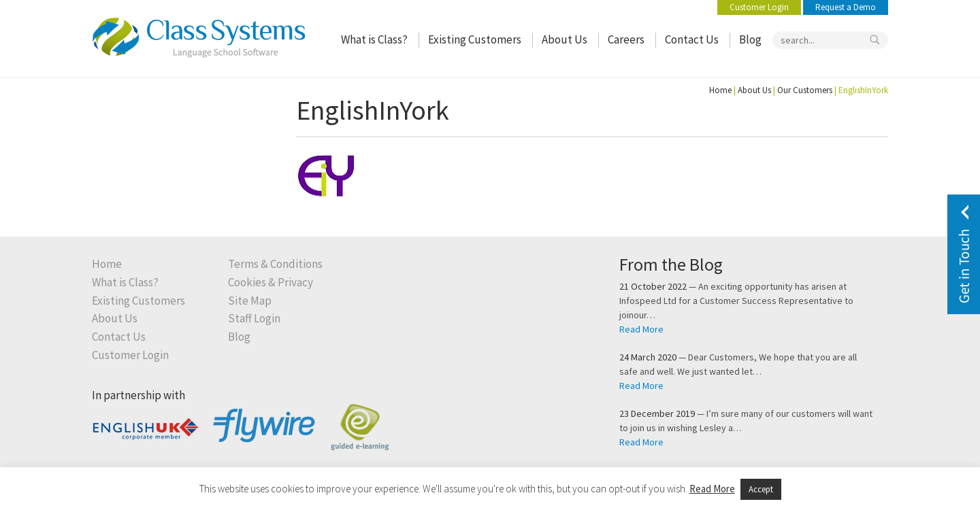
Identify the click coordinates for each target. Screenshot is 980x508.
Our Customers (805, 90)
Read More (641, 329)
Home (720, 90)
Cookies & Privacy (271, 283)
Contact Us (692, 40)
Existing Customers (475, 40)
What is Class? (374, 40)
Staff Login (254, 319)
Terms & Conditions (275, 264)
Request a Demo (846, 7)
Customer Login (759, 7)
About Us (565, 40)
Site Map (250, 301)
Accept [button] (761, 489)
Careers (626, 40)
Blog (750, 40)
